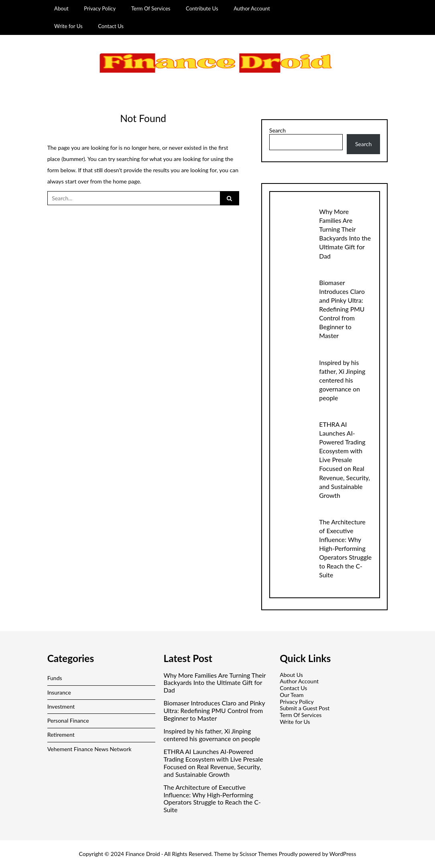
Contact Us (111, 26)
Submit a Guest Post (305, 708)
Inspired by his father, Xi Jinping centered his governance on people (342, 380)
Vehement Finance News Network (89, 749)
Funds (55, 678)
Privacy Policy (100, 8)
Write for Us (68, 26)
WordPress (343, 854)
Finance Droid (143, 854)
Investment (61, 706)
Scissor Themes (258, 854)
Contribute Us (202, 8)
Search (277, 130)
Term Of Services (151, 8)
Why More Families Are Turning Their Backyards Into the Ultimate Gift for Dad (214, 683)
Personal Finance (68, 720)
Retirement (61, 735)
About (61, 8)
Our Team (292, 695)
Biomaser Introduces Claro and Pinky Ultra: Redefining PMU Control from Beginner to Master (342, 309)
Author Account (252, 8)
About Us (291, 675)
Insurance (59, 692)
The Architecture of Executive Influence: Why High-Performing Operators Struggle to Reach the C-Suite (345, 548)
